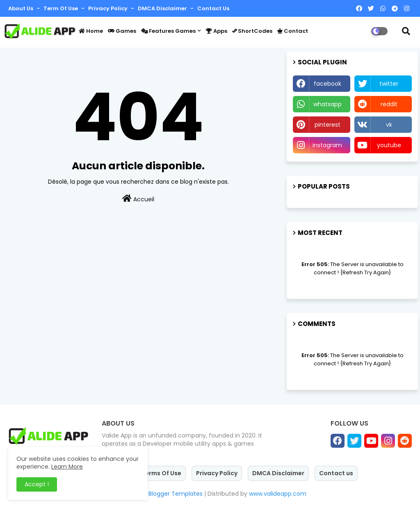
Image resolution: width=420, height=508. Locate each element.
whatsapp (328, 104)
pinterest (328, 125)
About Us (21, 8)
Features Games (168, 31)
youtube (389, 145)
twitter (389, 84)
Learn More (67, 467)
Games (122, 31)
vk (389, 125)
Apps (217, 31)
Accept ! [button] (37, 484)
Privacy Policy (108, 8)
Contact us (213, 8)
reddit (389, 104)
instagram (327, 145)
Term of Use (61, 8)
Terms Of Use (161, 473)
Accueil (138, 199)
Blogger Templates (176, 494)
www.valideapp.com (278, 494)
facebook (328, 84)
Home (91, 31)
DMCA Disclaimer (163, 8)
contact (293, 31)
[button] (406, 31)
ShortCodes (252, 31)
